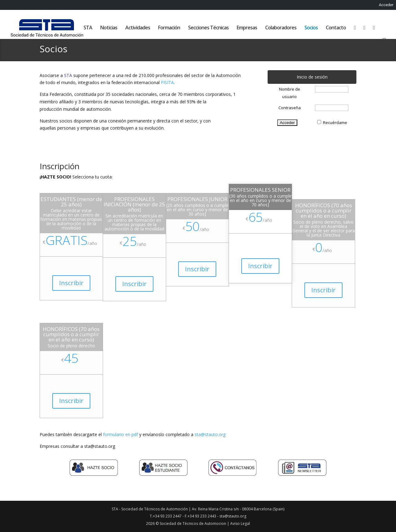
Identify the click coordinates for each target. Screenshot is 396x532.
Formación (169, 28)
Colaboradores (281, 28)
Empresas (247, 28)
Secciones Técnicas (208, 28)
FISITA (167, 82)
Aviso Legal (240, 523)
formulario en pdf (121, 434)
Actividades (138, 28)
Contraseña (290, 108)
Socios (311, 28)
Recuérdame (335, 122)
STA (88, 28)
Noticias (109, 28)
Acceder (386, 5)
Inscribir (71, 283)
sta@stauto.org (210, 434)
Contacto (336, 28)
